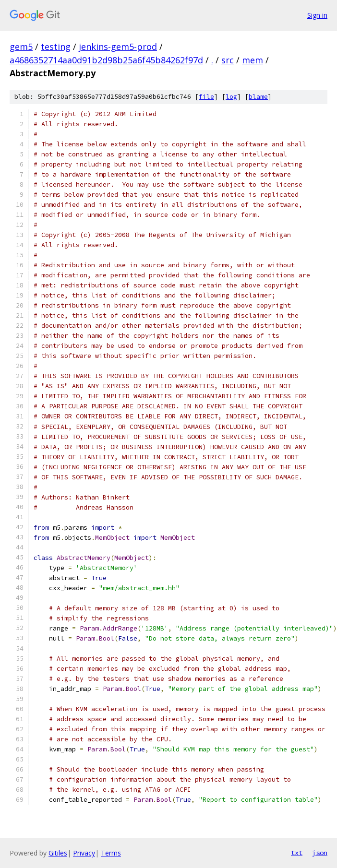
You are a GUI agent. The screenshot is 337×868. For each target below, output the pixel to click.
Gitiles (58, 853)
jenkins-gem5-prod (118, 47)
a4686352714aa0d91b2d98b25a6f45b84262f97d (106, 60)
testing (56, 47)
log (231, 97)
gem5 (21, 47)
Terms (111, 853)
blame (258, 97)
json (320, 853)
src (228, 60)
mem (253, 60)
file (206, 97)
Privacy (84, 853)
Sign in (317, 15)
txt (297, 853)
